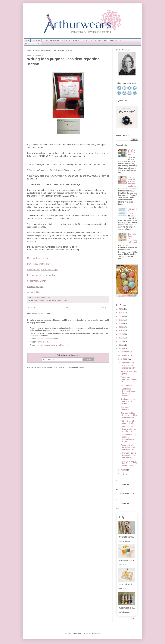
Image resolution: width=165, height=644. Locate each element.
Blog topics (36, 40)
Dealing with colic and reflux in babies (128, 401)
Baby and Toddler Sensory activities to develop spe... (129, 415)
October (124, 359)
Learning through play (51, 40)
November (125, 355)
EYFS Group (66, 40)
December (125, 352)
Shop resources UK (117, 40)
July (123, 474)
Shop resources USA (32, 44)
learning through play (60, 300)
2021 (121, 327)
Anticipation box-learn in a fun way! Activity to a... (129, 429)
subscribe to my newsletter (48, 339)
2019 (121, 334)
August (124, 470)
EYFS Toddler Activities (42, 300)
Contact (85, 40)
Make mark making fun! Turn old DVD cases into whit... (129, 463)
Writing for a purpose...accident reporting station (129, 379)
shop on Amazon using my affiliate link (52, 345)
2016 (121, 345)
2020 (121, 331)
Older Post (104, 308)
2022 (121, 323)
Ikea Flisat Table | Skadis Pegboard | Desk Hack (132, 238)
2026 (121, 309)
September (126, 362)
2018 (121, 338)
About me (76, 40)
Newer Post (33, 308)
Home (27, 40)
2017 (121, 341)
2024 (121, 316)
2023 (121, 320)
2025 (121, 313)
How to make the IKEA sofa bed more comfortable (133, 182)
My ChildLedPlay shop (99, 40)
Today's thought (127, 385)
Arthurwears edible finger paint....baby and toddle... (129, 455)
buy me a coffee (43, 342)
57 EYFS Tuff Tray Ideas (131, 152)
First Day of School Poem (133, 211)
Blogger (97, 633)
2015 (121, 349)
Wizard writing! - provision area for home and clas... (129, 447)
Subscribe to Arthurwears (68, 355)
